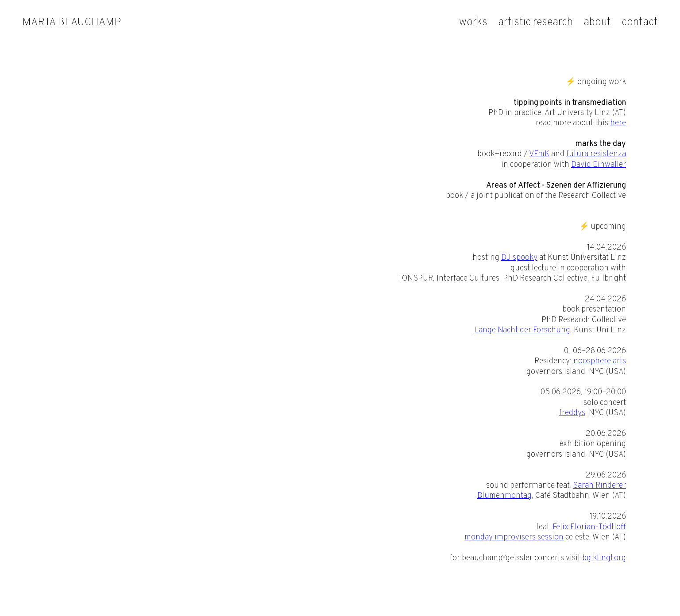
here (618, 123)
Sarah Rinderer (599, 486)
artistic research (535, 23)
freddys (572, 413)
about (597, 23)
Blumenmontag (504, 496)
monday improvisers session (514, 537)
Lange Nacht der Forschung (522, 330)
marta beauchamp (71, 23)
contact (640, 23)
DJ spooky (519, 258)
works (473, 23)
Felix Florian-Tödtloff (589, 527)
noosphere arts (600, 361)
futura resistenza (596, 154)
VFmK (539, 154)
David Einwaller (599, 165)
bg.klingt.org (604, 558)
